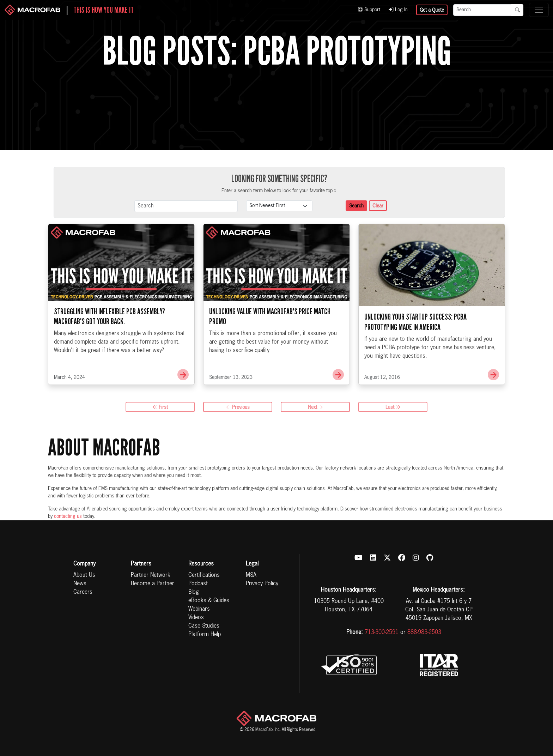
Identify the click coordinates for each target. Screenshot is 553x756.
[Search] (482, 10)
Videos (196, 618)
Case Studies (204, 626)
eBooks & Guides (209, 601)
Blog (194, 592)
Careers (83, 592)
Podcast (198, 584)
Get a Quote (432, 10)
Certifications (204, 575)
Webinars (199, 609)
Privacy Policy (262, 584)
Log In (398, 10)
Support (369, 10)
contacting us (68, 516)
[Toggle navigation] (539, 10)
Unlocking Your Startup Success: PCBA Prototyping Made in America (415, 323)
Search (356, 206)
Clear (378, 206)
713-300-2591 (382, 633)
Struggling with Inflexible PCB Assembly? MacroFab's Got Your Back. (110, 318)
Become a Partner (153, 584)
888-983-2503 (424, 633)
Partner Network (151, 575)
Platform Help (205, 635)
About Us (84, 575)
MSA (251, 575)
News (80, 584)
